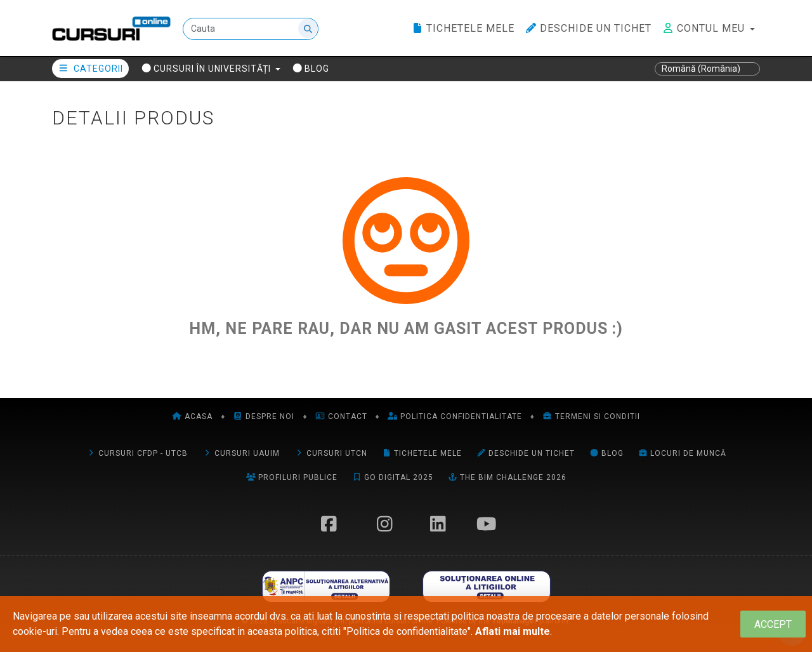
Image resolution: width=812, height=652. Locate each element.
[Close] (773, 624)
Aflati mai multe (513, 631)
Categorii (90, 69)
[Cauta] (251, 29)
